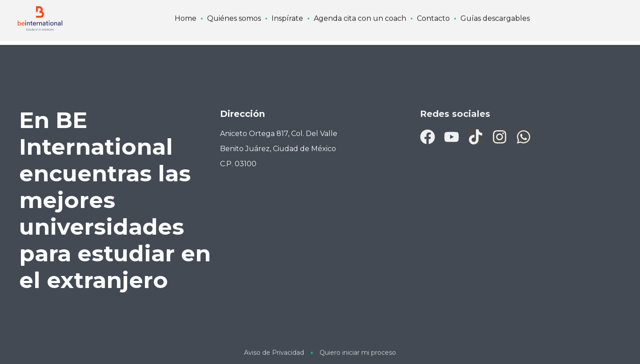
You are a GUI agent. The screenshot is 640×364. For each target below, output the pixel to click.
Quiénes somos (234, 8)
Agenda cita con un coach (360, 8)
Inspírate (287, 8)
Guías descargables (495, 8)
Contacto (433, 8)
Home (186, 8)
